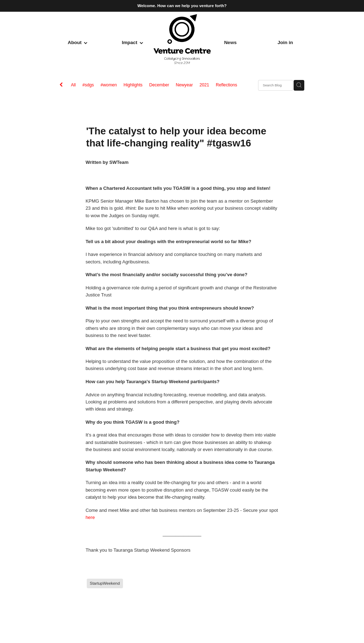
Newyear (184, 85)
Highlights (133, 85)
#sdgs (88, 85)
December (159, 85)
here (90, 517)
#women (109, 85)
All (73, 85)
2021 (204, 85)
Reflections (226, 85)
